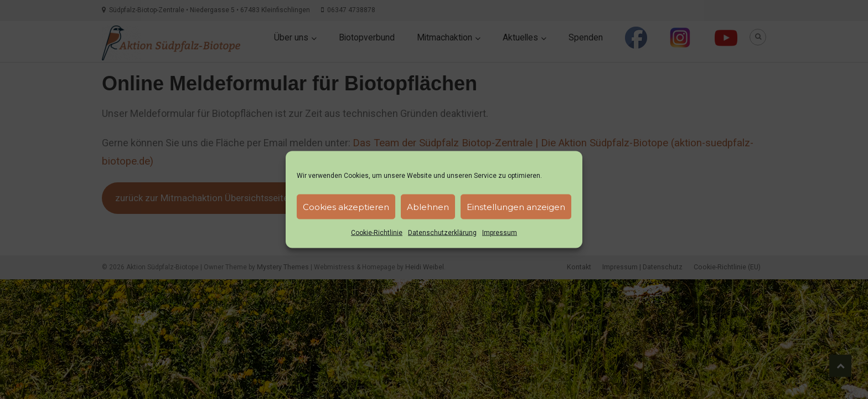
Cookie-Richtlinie (377, 233)
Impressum (500, 233)
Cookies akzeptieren (346, 206)
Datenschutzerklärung (442, 233)
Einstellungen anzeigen (516, 206)
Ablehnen (428, 206)
